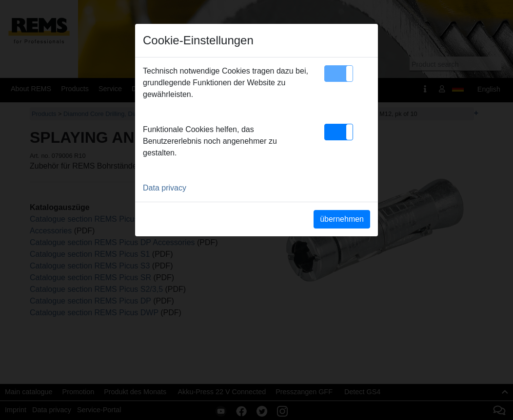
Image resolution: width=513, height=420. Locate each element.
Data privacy (165, 188)
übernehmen (342, 219)
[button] (339, 74)
